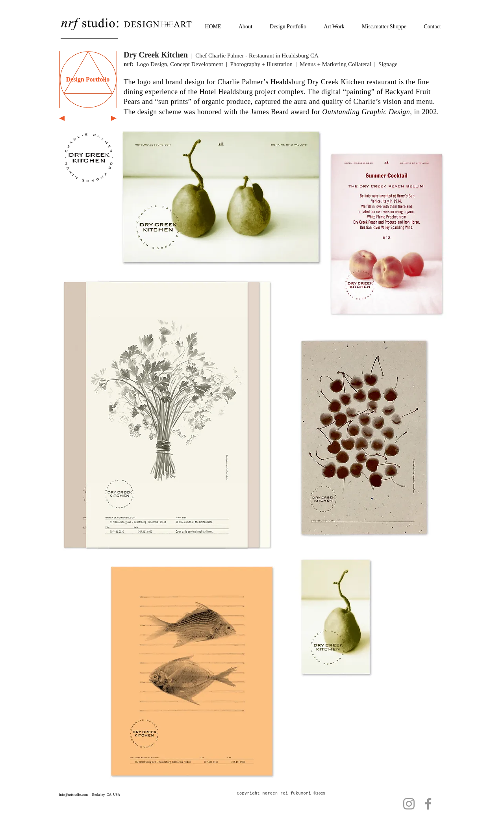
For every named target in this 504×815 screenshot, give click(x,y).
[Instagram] (409, 804)
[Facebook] (428, 804)
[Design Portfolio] (88, 80)
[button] (167, 415)
